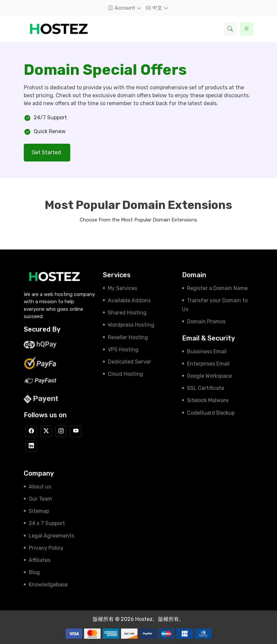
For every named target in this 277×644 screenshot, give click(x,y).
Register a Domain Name (217, 288)
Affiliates (40, 560)
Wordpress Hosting (131, 325)
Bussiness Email (207, 351)
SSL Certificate (206, 388)
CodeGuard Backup (211, 413)
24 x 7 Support (47, 523)
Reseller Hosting (128, 337)
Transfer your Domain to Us (215, 305)
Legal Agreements (51, 536)
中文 (155, 8)
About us (40, 487)
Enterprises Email (208, 364)
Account (123, 8)
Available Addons (129, 300)
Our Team (40, 499)
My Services (123, 288)
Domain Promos (206, 322)
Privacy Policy (46, 548)
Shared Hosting (127, 313)
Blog (34, 572)
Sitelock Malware (208, 400)
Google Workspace (209, 376)
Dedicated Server (129, 362)
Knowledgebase (48, 585)
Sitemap (39, 511)
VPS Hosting (123, 350)
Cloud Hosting (125, 374)
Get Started (47, 152)
